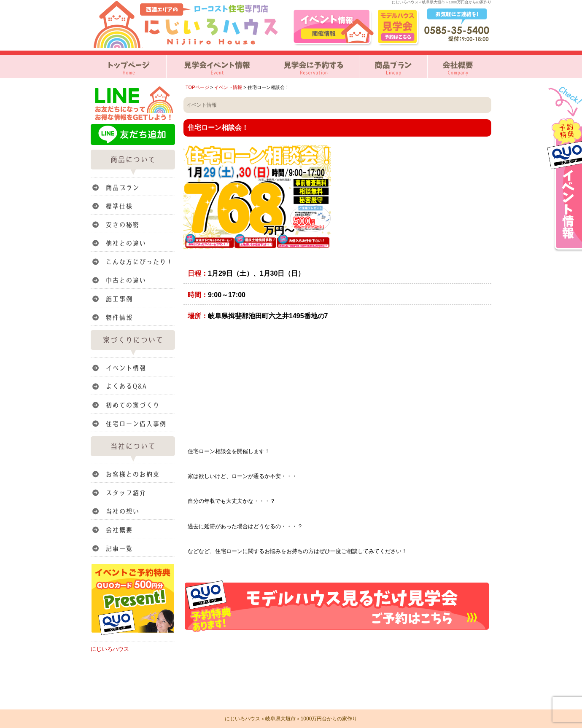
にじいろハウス (110, 649)
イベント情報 (228, 87)
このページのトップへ (470, 643)
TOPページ (197, 87)
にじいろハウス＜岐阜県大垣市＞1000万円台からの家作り (291, 719)
